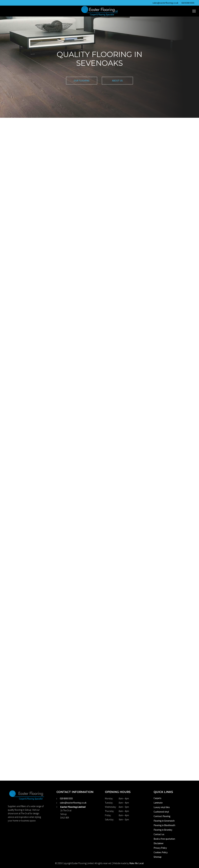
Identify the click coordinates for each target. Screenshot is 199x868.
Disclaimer (159, 843)
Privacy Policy (160, 848)
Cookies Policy (161, 852)
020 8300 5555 (188, 3)
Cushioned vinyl (161, 812)
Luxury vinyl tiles (162, 807)
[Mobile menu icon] (194, 11)
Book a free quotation (164, 839)
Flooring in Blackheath (164, 825)
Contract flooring (162, 816)
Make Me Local (136, 863)
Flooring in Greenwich (164, 821)
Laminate (158, 803)
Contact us (159, 834)
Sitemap (158, 857)
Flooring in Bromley (163, 830)
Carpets (157, 798)
